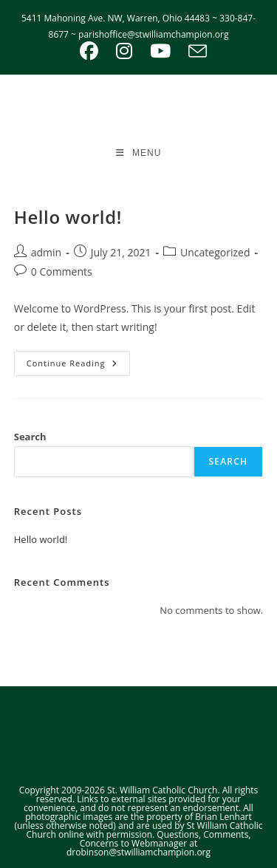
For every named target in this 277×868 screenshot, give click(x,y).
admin (46, 252)
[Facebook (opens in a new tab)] (89, 51)
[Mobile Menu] (139, 153)
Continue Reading (78, 366)
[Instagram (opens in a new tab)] (124, 51)
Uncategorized (215, 252)
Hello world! (68, 217)
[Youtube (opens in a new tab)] (160, 51)
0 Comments (62, 271)
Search (30, 437)
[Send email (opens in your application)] (193, 51)
